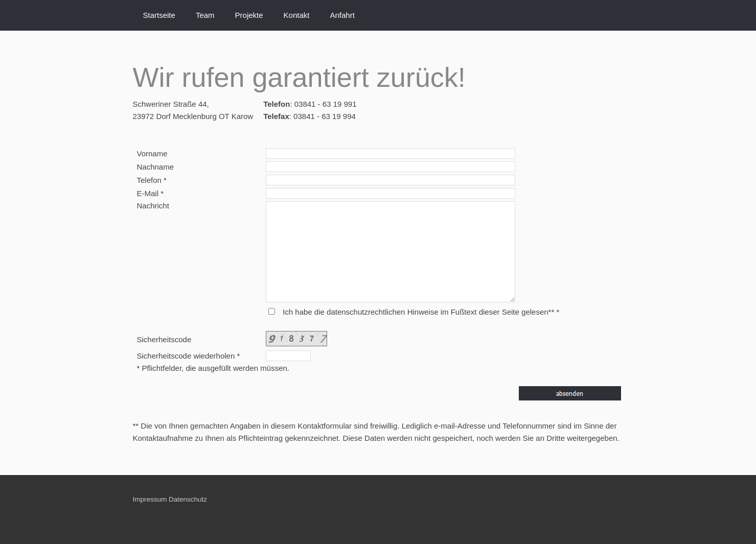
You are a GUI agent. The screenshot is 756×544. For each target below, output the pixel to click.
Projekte (249, 15)
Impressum (150, 499)
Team (205, 15)
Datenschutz (188, 499)
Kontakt (297, 15)
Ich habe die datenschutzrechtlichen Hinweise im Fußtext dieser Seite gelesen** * (421, 312)
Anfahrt (342, 15)
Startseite (159, 15)
